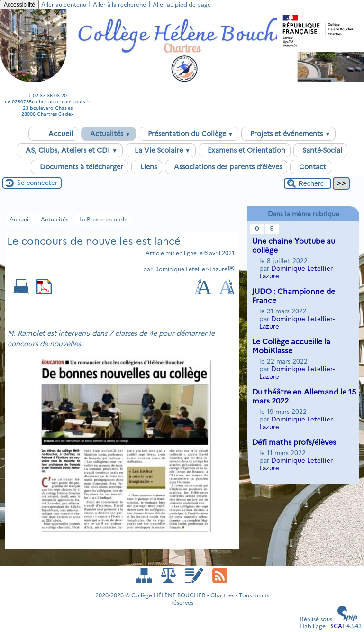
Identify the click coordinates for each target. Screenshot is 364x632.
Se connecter (37, 183)
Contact (311, 167)
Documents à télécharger (80, 167)
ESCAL (336, 626)
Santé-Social (320, 150)
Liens (147, 167)
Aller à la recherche (119, 5)
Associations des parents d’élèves (226, 167)
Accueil (53, 134)
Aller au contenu (64, 5)
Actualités (109, 134)
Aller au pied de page (182, 5)
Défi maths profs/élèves (294, 442)
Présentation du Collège (189, 134)
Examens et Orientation (245, 150)
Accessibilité (19, 5)
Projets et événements (288, 134)
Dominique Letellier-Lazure (191, 269)
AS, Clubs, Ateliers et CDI (70, 150)
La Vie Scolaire (161, 150)
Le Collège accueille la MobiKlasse (291, 346)
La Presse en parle (103, 219)
